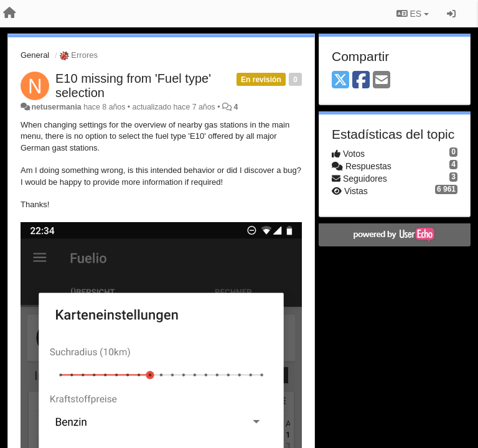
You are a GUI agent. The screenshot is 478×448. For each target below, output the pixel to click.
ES (413, 14)
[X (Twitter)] (340, 81)
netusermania (56, 107)
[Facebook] (361, 81)
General (35, 55)
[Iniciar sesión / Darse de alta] (451, 14)
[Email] (382, 81)
